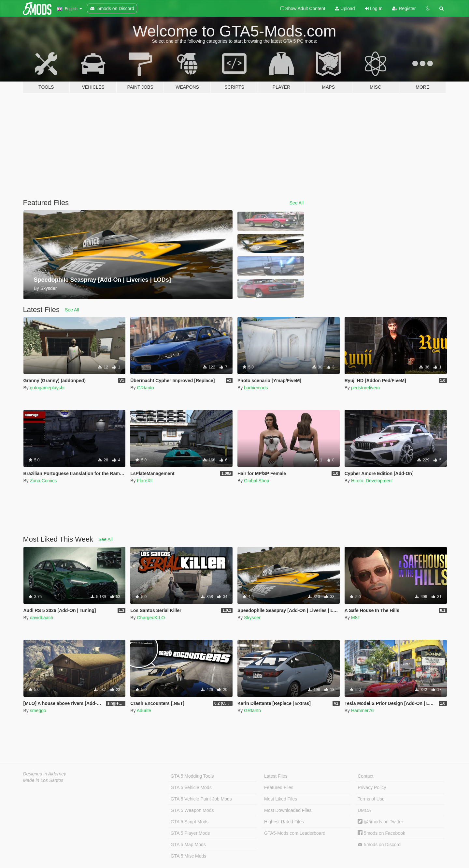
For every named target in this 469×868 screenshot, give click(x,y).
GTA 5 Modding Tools (192, 776)
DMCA (364, 810)
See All (297, 203)
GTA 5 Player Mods (190, 833)
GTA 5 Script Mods (190, 822)
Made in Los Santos (43, 780)
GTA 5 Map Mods (188, 845)
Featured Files (279, 787)
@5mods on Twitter (380, 822)
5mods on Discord (379, 845)
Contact (365, 776)
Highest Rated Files (284, 822)
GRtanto (145, 388)
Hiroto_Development (372, 481)
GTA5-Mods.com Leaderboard (295, 833)
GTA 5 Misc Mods (188, 856)
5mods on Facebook (381, 833)
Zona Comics (43, 481)
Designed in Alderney (45, 774)
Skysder (252, 618)
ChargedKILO (151, 618)
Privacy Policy (372, 787)
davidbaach (42, 618)
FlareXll (144, 481)
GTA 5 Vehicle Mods (191, 787)
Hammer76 (362, 711)
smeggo (38, 711)
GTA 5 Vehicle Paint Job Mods (201, 799)
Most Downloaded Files (288, 810)
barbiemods (256, 388)
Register (404, 8)
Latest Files (276, 776)
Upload (345, 8)
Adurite (144, 711)
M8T (356, 618)
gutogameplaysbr (47, 388)
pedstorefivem (365, 388)
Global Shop (256, 481)
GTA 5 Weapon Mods (192, 810)
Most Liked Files (281, 799)
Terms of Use (371, 799)
